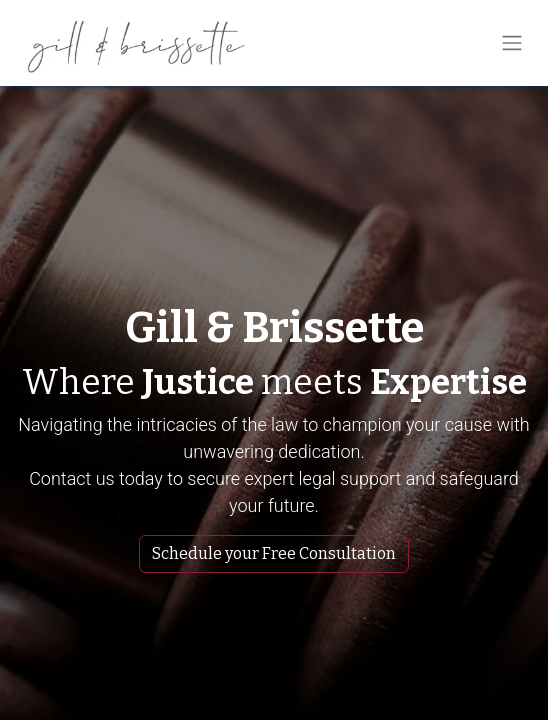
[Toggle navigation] (512, 43)
